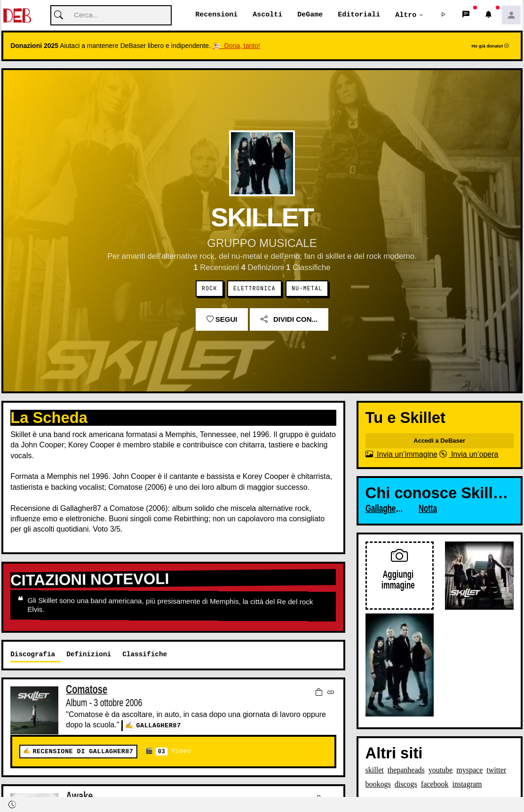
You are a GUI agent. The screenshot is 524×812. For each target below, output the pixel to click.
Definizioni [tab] (89, 655)
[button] (444, 16)
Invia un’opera (469, 455)
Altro (406, 15)
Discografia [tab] (33, 655)
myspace (469, 770)
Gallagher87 (158, 726)
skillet (375, 770)
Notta (428, 509)
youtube (441, 770)
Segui (222, 320)
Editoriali (359, 15)
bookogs (378, 784)
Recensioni (216, 15)
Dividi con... (289, 320)
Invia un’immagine (401, 455)
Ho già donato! (490, 46)
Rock (210, 289)
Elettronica (254, 289)
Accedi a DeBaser (439, 441)
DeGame (310, 15)
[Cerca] (111, 16)
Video (173, 752)
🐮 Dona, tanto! (236, 46)
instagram (467, 784)
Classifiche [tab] (145, 655)
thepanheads (406, 770)
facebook (435, 784)
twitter (496, 770)
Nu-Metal (307, 289)
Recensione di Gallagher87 (83, 752)
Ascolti (267, 15)
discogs (406, 784)
